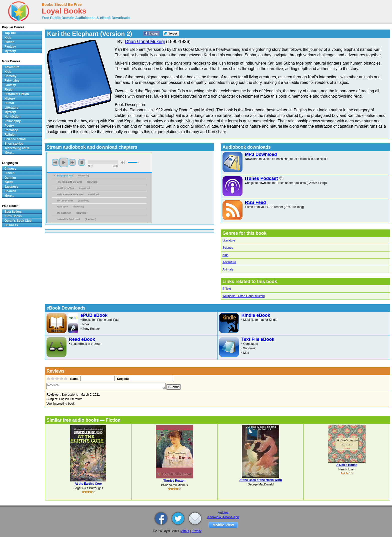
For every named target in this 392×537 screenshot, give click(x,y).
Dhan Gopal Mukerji (145, 42)
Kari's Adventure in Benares (70, 194)
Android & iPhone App (223, 517)
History (10, 99)
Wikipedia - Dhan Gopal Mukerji (244, 296)
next (72, 162)
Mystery (10, 51)
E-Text (227, 289)
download (83, 176)
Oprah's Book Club (18, 221)
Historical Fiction (17, 94)
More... (9, 153)
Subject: (122, 379)
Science (228, 248)
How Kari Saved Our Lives (69, 182)
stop (82, 162)
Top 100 (10, 33)
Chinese (10, 169)
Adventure (229, 262)
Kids (225, 255)
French (9, 173)
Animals (228, 270)
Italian (9, 182)
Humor (9, 103)
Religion (10, 135)
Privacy (196, 531)
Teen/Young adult (17, 148)
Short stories (14, 144)
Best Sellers (13, 212)
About (185, 531)
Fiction (9, 42)
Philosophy (13, 121)
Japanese (11, 187)
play (64, 162)
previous (55, 162)
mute (123, 162)
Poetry (9, 126)
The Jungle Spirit (65, 201)
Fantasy (10, 47)
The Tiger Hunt (64, 213)
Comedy (10, 76)
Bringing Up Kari (65, 176)
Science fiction (15, 139)
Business (11, 225)
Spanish (10, 191)
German (10, 178)
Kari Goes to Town (65, 188)
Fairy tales (12, 81)
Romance (11, 130)
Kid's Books (13, 216)
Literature (229, 240)
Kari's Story (62, 207)
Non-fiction (12, 117)
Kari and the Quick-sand (68, 219)
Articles (223, 513)
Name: (74, 379)
